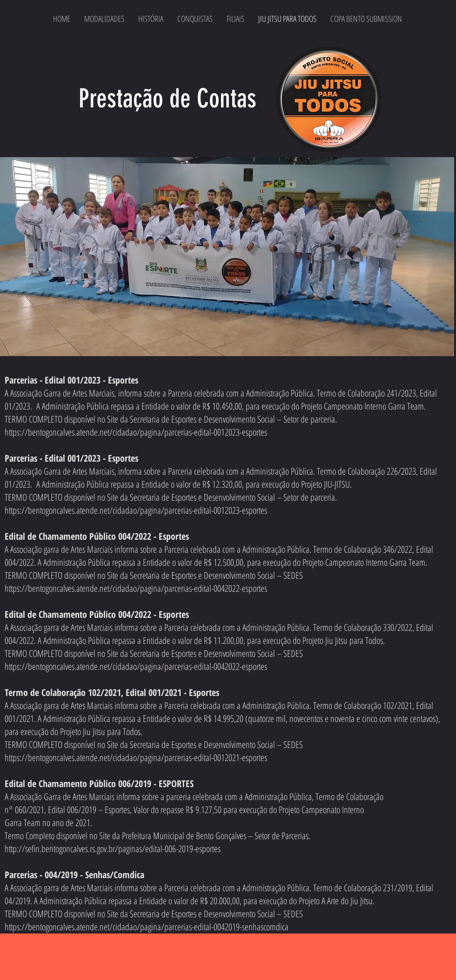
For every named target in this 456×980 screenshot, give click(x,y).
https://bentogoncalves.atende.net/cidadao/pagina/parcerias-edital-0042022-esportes (136, 588)
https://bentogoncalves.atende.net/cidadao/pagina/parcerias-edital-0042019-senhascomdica (147, 927)
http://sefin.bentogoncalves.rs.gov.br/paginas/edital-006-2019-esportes (113, 849)
